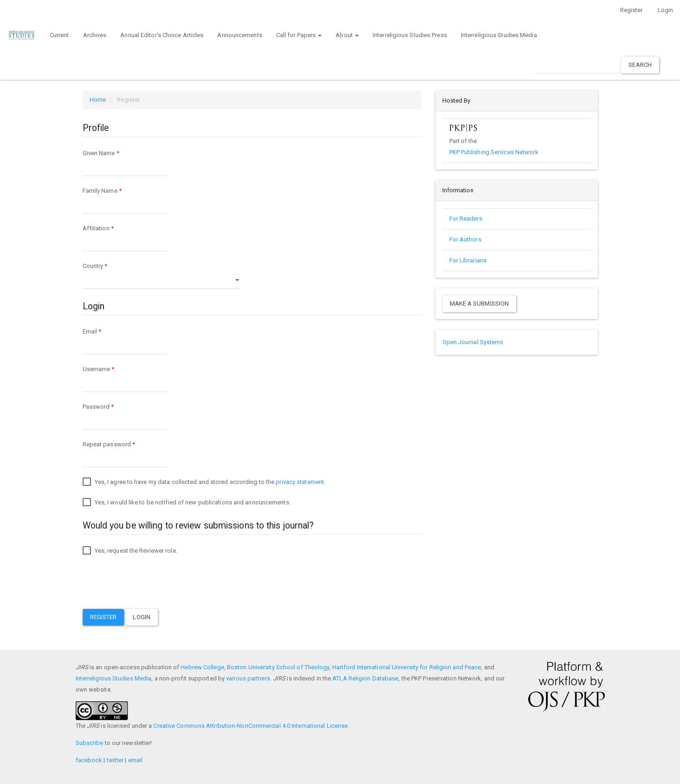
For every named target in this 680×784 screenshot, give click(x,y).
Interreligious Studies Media (499, 35)
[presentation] (153, 584)
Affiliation (125, 237)
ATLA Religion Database (365, 678)
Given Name (125, 162)
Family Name (125, 199)
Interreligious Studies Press (410, 35)
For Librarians (468, 260)
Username (125, 378)
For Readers (466, 219)
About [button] (347, 35)
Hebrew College (202, 667)
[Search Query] (577, 65)
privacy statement (300, 482)
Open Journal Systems (473, 342)
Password (125, 415)
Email (125, 340)
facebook (89, 760)
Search (640, 65)
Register (631, 10)
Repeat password (125, 453)
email (136, 760)
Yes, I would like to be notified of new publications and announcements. (187, 503)
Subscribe (90, 743)
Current (59, 35)
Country (162, 275)
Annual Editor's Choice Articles (162, 35)
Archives (95, 35)
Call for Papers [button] (299, 35)
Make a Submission (479, 304)
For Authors (465, 239)
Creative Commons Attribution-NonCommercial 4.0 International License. (251, 726)
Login (666, 10)
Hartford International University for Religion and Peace (407, 667)
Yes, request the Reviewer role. (130, 551)
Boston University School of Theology (278, 667)
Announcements (240, 35)
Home (98, 100)
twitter (115, 760)
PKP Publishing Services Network (494, 152)
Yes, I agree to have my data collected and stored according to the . (204, 482)
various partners (248, 678)
